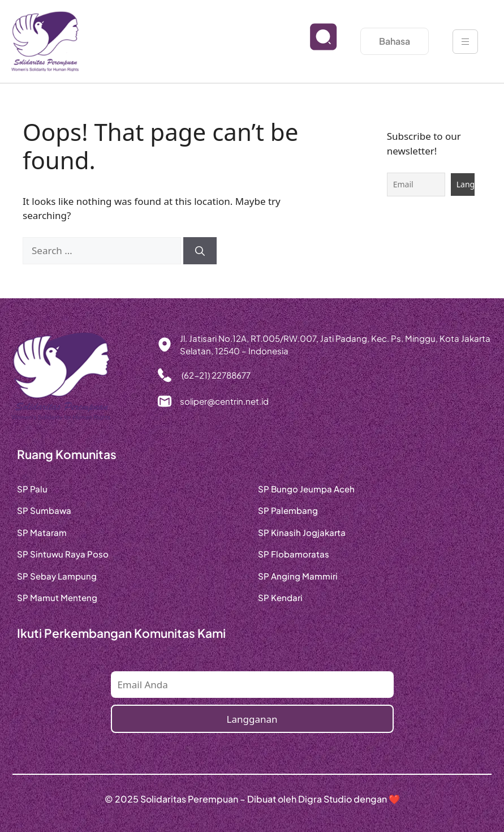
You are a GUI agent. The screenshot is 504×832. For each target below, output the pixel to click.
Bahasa (395, 41)
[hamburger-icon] (465, 42)
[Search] (200, 251)
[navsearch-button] (315, 46)
